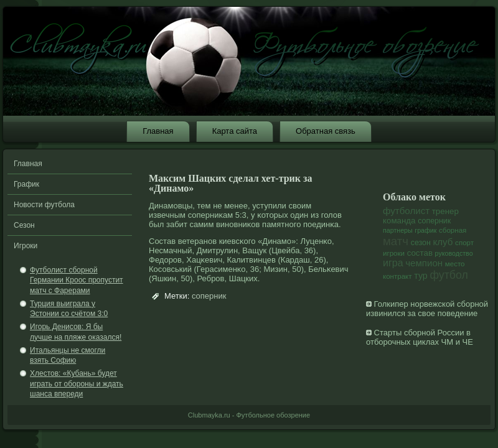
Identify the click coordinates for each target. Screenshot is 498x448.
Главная (158, 131)
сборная (453, 230)
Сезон (24, 225)
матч (396, 241)
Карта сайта (235, 131)
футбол (449, 275)
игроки (394, 253)
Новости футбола (44, 205)
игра (393, 263)
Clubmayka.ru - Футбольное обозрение (249, 415)
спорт (464, 243)
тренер (445, 211)
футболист (406, 211)
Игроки (26, 246)
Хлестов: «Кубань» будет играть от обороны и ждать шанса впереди (77, 384)
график (425, 230)
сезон (421, 243)
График (26, 184)
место (455, 264)
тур (421, 276)
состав (420, 253)
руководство (454, 253)
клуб (443, 242)
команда (399, 221)
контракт (397, 276)
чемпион (424, 263)
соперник (209, 296)
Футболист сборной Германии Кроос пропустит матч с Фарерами (77, 280)
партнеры (398, 230)
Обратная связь (326, 131)
